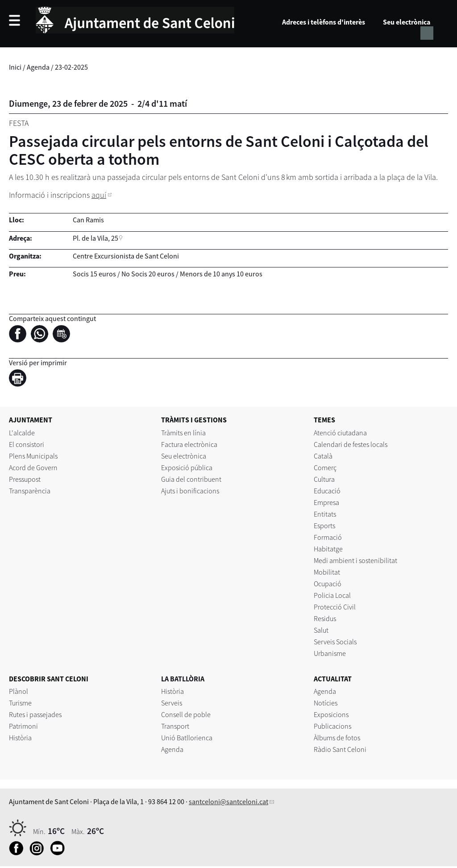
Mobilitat (327, 572)
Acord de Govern (33, 467)
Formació (328, 537)
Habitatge (328, 549)
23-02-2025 (71, 67)
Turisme (20, 703)
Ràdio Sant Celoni (340, 749)
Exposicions (331, 714)
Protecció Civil (335, 607)
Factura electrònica (189, 444)
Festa (19, 123)
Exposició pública (187, 467)
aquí (99, 195)
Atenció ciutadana (340, 433)
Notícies (326, 703)
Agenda (38, 67)
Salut (321, 630)
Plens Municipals (33, 456)
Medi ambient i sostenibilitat (355, 560)
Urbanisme (330, 653)
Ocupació (328, 584)
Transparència (30, 491)
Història (20, 738)
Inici (15, 67)
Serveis (172, 703)
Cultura (324, 479)
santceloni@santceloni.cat (228, 801)
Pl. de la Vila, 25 (96, 238)
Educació (327, 491)
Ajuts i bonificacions (190, 491)
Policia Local (332, 595)
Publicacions (332, 726)
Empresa (326, 502)
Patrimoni (23, 726)
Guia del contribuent (191, 479)
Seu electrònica (407, 22)
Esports (324, 526)
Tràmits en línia (183, 433)
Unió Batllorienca (187, 738)
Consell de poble (186, 714)
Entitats (325, 514)
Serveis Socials (335, 642)
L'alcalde (22, 433)
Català (323, 456)
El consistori (27, 444)
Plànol (19, 691)
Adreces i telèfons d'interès (324, 22)
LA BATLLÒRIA (183, 679)
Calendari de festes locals (351, 444)
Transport (175, 726)
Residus (325, 618)
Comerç (325, 467)
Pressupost (25, 479)
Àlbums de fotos (337, 738)
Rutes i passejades (35, 714)
